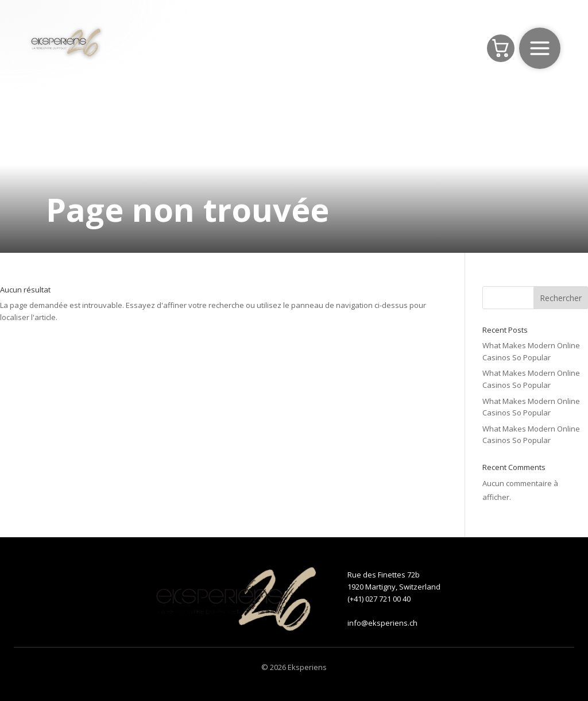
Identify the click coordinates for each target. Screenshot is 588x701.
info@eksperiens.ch (382, 623)
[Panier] (501, 48)
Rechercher (561, 298)
